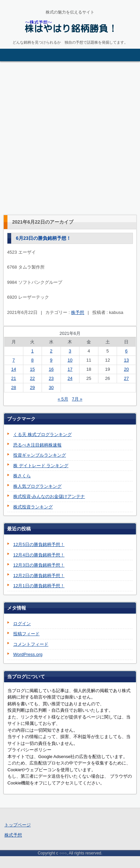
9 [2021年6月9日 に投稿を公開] (51, 360)
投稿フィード (26, 634)
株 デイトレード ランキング (41, 466)
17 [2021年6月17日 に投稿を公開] (70, 369)
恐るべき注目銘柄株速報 (37, 445)
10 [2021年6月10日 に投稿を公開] (70, 360)
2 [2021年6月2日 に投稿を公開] (51, 351)
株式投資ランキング (33, 507)
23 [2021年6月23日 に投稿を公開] (51, 378)
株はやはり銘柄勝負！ (54, 41)
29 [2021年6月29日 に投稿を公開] (32, 387)
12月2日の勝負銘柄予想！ (39, 576)
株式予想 (13, 835)
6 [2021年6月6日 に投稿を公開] (126, 351)
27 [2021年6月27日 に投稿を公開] (126, 378)
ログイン (22, 624)
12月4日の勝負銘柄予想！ (39, 555)
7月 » (77, 399)
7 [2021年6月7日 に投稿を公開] (14, 360)
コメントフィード (31, 644)
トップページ (18, 825)
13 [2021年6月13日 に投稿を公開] (126, 360)
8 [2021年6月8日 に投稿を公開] (32, 360)
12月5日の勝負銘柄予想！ (39, 544)
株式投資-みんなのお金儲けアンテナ (49, 496)
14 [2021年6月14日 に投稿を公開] (14, 369)
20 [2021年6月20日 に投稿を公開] (126, 369)
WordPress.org (28, 654)
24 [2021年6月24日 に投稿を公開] (70, 378)
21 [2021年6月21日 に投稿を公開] (14, 378)
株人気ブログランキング (37, 486)
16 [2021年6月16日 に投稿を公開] (51, 369)
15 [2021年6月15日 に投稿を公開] (32, 369)
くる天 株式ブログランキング (42, 435)
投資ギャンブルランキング (40, 455)
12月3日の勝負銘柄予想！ (39, 565)
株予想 (78, 312)
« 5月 (63, 399)
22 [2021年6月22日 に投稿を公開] (32, 378)
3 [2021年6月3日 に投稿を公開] (70, 351)
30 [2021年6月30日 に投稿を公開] (51, 387)
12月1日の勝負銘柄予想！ (39, 586)
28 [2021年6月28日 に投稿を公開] (14, 387)
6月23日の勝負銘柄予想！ (43, 238)
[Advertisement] (70, 138)
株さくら (22, 476)
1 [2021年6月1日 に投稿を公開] (32, 351)
